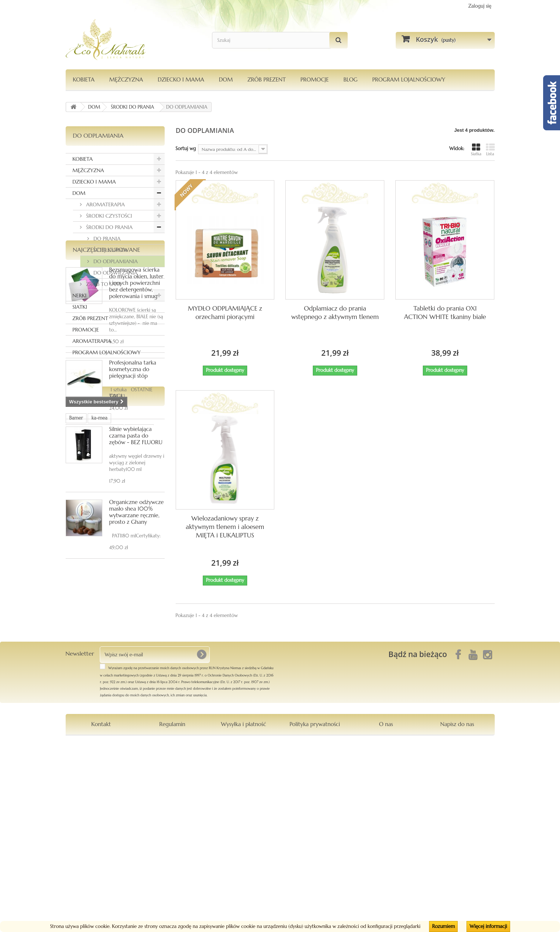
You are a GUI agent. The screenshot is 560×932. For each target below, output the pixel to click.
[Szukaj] (338, 40)
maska (123, 780)
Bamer (76, 747)
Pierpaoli (119, 769)
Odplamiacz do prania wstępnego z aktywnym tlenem (335, 313)
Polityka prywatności (315, 909)
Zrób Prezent (267, 79)
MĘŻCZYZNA (126, 79)
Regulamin (172, 909)
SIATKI (80, 307)
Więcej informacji (488, 926)
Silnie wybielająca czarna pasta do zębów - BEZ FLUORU (136, 564)
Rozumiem (443, 926)
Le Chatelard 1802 (89, 780)
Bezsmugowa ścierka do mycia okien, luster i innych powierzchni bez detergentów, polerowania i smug (136, 412)
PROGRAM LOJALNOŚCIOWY (409, 79)
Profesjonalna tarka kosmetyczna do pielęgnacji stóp (133, 498)
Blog (350, 79)
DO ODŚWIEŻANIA (115, 273)
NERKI (80, 295)
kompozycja (82, 791)
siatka (95, 769)
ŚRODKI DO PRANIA (109, 227)
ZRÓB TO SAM (103, 284)
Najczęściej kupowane (107, 378)
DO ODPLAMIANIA (115, 261)
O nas (386, 909)
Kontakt (101, 909)
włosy (75, 769)
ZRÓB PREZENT (90, 318)
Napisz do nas (457, 909)
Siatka (476, 150)
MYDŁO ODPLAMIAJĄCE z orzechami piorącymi (225, 313)
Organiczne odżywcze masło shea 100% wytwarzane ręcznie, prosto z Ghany (137, 641)
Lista (490, 150)
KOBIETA (84, 79)
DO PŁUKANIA (109, 250)
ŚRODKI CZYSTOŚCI (109, 216)
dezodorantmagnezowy (95, 758)
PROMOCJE (314, 79)
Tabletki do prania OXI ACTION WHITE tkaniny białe (445, 313)
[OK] (201, 840)
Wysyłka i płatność (243, 909)
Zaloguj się (480, 6)
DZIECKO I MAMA (181, 79)
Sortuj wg (186, 148)
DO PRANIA (106, 239)
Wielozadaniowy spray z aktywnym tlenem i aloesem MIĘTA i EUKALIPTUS (225, 527)
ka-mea (99, 747)
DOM (226, 79)
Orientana (139, 758)
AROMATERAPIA (105, 204)
